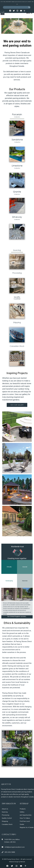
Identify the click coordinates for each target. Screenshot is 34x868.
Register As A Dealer (27, 827)
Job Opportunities (26, 815)
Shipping (5, 821)
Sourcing (5, 812)
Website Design (14, 862)
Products (23, 809)
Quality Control (7, 818)
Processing (5, 815)
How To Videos (25, 818)
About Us (5, 809)
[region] (17, 26)
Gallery (22, 812)
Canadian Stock (7, 824)
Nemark (23, 862)
